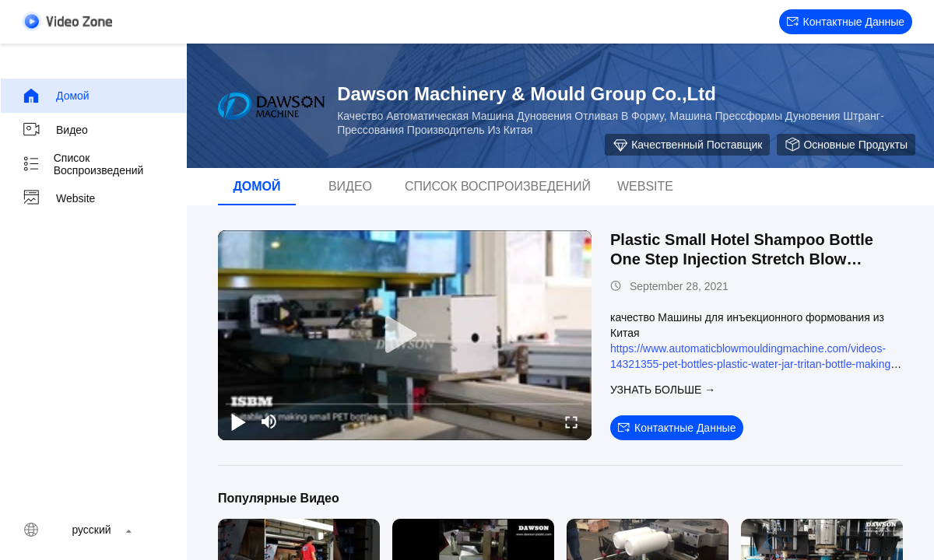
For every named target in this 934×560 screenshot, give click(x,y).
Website (58, 198)
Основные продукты (846, 145)
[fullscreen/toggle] (571, 422)
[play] (405, 335)
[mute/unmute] (269, 422)
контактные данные (846, 22)
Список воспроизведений (83, 164)
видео (55, 130)
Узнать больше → (663, 390)
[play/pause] (238, 422)
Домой (56, 96)
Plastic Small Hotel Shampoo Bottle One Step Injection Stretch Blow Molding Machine (742, 259)
